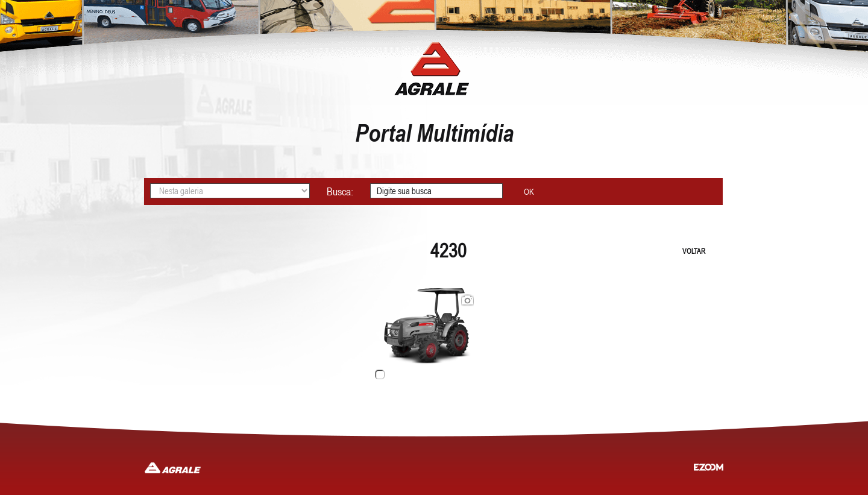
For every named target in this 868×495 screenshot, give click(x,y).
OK (529, 192)
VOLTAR (694, 251)
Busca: (340, 191)
